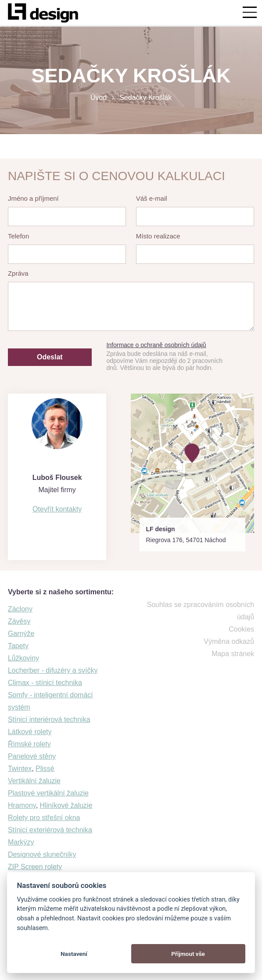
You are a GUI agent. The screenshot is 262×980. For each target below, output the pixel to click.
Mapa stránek (233, 654)
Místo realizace (158, 236)
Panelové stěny (32, 756)
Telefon (18, 236)
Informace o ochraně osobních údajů (156, 345)
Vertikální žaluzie (34, 781)
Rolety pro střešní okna (44, 818)
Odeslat (50, 357)
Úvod (99, 98)
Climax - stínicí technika (45, 683)
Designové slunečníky (42, 854)
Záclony (20, 609)
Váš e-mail (152, 198)
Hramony (22, 805)
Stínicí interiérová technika (49, 719)
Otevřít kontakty (57, 509)
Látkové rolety (30, 732)
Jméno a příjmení (33, 198)
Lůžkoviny (23, 658)
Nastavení (74, 954)
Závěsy (19, 621)
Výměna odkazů (229, 641)
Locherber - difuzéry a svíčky (53, 670)
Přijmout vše (188, 954)
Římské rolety (29, 744)
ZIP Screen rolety (35, 867)
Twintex (20, 769)
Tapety (18, 646)
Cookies (241, 629)
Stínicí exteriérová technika (50, 830)
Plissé (45, 769)
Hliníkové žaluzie (66, 805)
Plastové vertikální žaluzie (48, 793)
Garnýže (21, 634)
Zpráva (18, 273)
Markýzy (21, 842)
